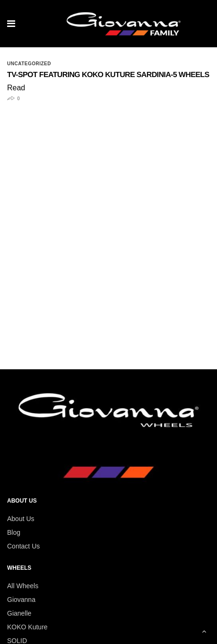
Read (16, 88)
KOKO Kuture (27, 627)
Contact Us (23, 546)
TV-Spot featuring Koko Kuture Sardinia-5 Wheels (108, 75)
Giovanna (21, 600)
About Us (21, 519)
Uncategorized (29, 64)
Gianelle (19, 613)
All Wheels (23, 586)
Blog (14, 532)
